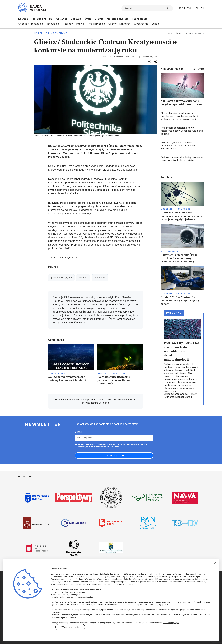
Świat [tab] (201, 69)
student (83, 278)
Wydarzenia (141, 24)
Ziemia (99, 19)
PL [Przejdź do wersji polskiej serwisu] (197, 8)
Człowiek (62, 19)
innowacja (100, 278)
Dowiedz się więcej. (172, 623)
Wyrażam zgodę (70, 627)
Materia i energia (118, 19)
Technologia (140, 19)
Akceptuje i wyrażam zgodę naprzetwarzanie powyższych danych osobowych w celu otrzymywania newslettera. (112, 446)
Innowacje (53, 24)
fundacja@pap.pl (133, 615)
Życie (88, 19)
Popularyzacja (96, 24)
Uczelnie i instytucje (51, 33)
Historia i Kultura (42, 19)
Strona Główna (175, 33)
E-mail (78, 432)
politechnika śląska (61, 278)
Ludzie (156, 24)
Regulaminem (121, 400)
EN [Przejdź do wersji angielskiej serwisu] (202, 8)
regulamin (92, 444)
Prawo (80, 24)
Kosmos (23, 19)
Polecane (174, 313)
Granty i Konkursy (120, 24)
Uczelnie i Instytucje (31, 24)
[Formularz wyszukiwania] (147, 8)
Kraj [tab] (193, 69)
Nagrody (68, 24)
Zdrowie (76, 19)
